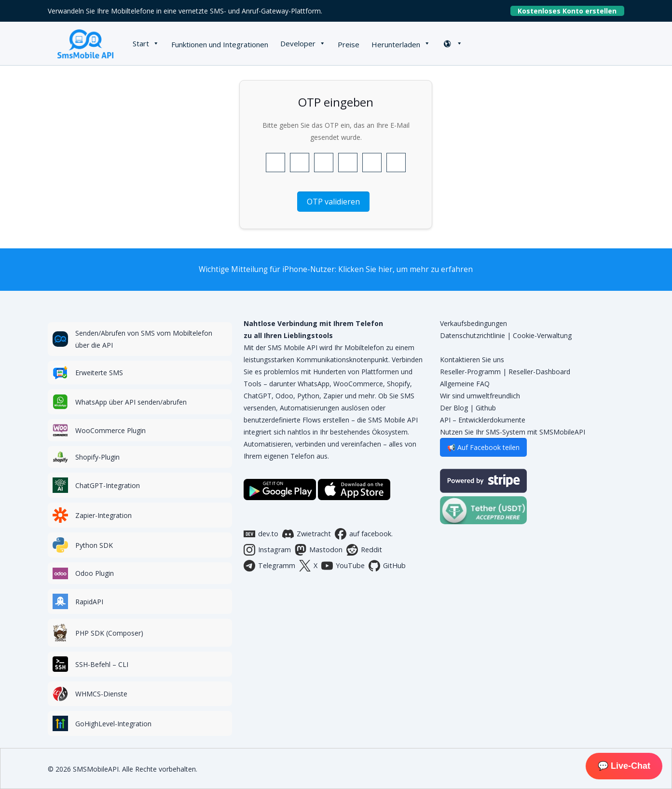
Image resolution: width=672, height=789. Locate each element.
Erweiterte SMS (99, 373)
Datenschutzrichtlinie (473, 335)
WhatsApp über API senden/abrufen (131, 402)
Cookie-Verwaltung (542, 335)
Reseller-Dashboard (539, 372)
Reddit (364, 550)
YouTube (343, 566)
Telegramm (269, 566)
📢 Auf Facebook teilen (483, 447)
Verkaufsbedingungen (473, 323)
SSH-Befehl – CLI (102, 664)
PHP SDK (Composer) (109, 633)
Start (141, 43)
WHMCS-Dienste (101, 694)
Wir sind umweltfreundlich (480, 396)
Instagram (267, 550)
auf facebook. (364, 534)
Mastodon (319, 550)
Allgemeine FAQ (465, 384)
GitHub (387, 566)
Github (486, 408)
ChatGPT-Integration (108, 485)
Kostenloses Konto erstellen (571, 11)
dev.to (261, 534)
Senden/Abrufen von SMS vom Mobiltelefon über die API (144, 339)
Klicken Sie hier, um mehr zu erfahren (405, 269)
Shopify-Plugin (97, 457)
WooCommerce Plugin (110, 430)
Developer (298, 43)
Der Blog (454, 408)
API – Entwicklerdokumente (483, 420)
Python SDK (94, 545)
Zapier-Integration (103, 515)
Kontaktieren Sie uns (472, 360)
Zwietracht (307, 534)
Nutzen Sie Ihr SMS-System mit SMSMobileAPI (513, 432)
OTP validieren (333, 202)
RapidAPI (89, 602)
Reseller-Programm (470, 372)
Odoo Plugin (95, 573)
